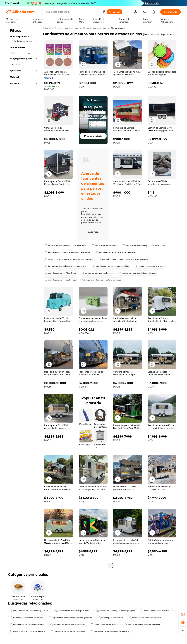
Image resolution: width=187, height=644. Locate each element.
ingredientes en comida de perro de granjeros (71, 618)
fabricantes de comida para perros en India (66, 246)
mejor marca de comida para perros (28, 631)
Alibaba (47, 28)
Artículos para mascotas (66, 28)
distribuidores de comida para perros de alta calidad (123, 259)
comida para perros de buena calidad (111, 266)
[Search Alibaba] (72, 12)
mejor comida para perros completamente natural (69, 259)
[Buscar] (114, 12)
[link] (183, 614)
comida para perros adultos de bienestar (138, 273)
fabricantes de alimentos (104, 246)
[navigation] (24, 297)
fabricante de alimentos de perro (145, 618)
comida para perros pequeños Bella (27, 624)
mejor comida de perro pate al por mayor (102, 280)
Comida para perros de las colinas (27, 618)
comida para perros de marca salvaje (142, 624)
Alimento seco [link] (118, 28)
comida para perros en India (105, 624)
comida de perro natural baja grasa (68, 631)
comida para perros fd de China (60, 273)
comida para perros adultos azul (61, 280)
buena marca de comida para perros (73, 611)
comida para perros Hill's (111, 618)
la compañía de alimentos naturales (68, 624)
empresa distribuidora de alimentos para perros (68, 252)
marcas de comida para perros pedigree (116, 611)
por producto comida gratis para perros (110, 631)
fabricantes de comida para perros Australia (66, 266)
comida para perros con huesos (97, 273)
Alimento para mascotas (94, 28)
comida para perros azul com (149, 266)
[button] (103, 12)
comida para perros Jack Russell (157, 611)
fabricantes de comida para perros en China (144, 246)
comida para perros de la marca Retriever (116, 252)
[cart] (145, 12)
